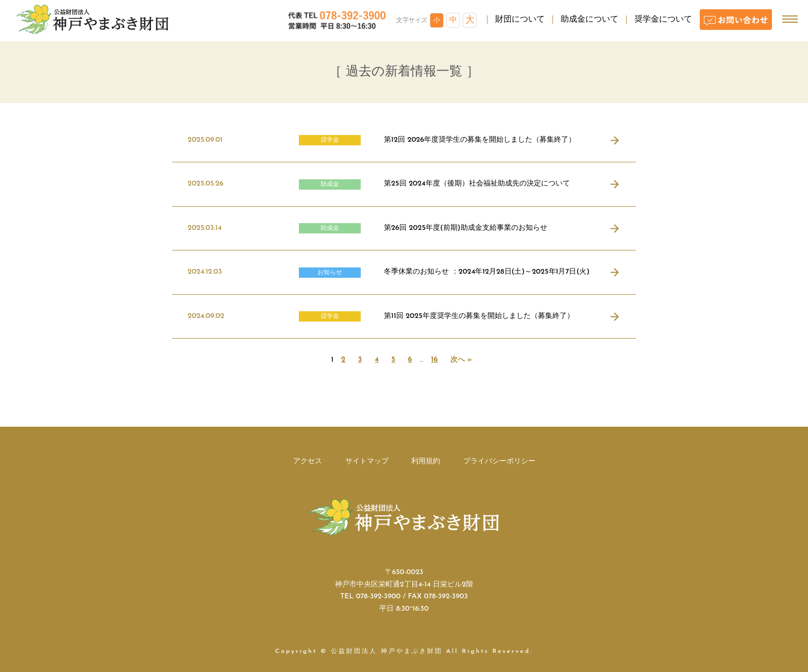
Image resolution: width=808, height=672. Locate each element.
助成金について (590, 20)
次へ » (461, 360)
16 (434, 360)
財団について (520, 20)
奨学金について (663, 20)
